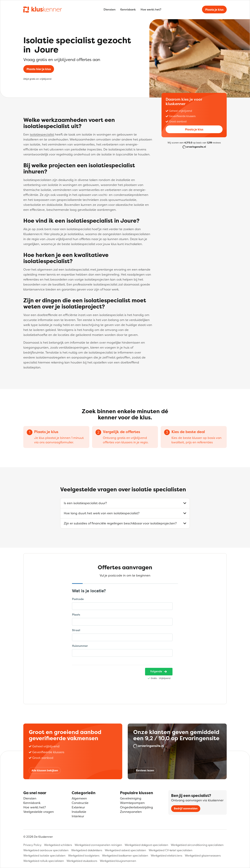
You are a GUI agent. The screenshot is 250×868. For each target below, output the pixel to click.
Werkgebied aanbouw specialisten (46, 850)
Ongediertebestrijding (136, 807)
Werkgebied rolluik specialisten (44, 861)
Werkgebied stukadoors (82, 861)
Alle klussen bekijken (45, 770)
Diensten (110, 9)
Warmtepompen (132, 803)
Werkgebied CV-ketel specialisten (171, 850)
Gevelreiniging (131, 798)
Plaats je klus (214, 10)
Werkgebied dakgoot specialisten (146, 845)
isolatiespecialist (42, 134)
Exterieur (78, 807)
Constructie (80, 803)
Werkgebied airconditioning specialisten (197, 845)
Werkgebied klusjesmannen (118, 861)
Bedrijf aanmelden (186, 808)
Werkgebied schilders (58, 845)
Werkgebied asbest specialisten (125, 850)
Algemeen (79, 798)
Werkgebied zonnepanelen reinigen (98, 845)
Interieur (78, 816)
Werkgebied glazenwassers (203, 855)
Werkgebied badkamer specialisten (125, 855)
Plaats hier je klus (39, 69)
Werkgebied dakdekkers (87, 850)
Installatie (79, 812)
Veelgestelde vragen (39, 812)
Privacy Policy (32, 845)
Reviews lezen (145, 770)
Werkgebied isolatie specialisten (44, 855)
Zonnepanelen (131, 812)
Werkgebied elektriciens (166, 855)
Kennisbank (128, 9)
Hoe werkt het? (151, 9)
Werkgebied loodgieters (84, 855)
